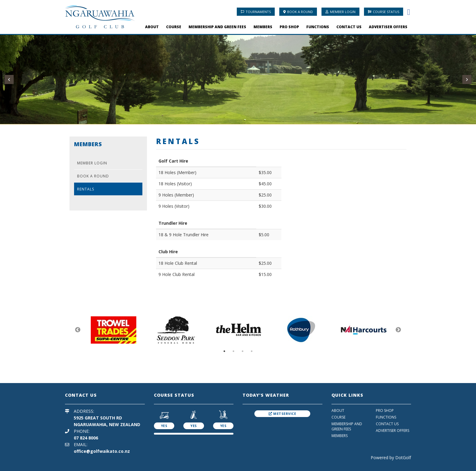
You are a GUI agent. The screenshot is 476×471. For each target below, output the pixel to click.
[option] (114, 330)
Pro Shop (289, 27)
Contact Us (349, 27)
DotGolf (403, 458)
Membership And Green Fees (217, 27)
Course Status (384, 12)
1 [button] (224, 351)
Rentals (86, 189)
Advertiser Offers (388, 27)
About (152, 27)
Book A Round (298, 12)
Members (263, 27)
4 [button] (252, 351)
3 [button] (243, 351)
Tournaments (256, 12)
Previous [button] (78, 330)
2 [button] (233, 351)
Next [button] (398, 330)
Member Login (340, 12)
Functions (318, 27)
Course (174, 27)
